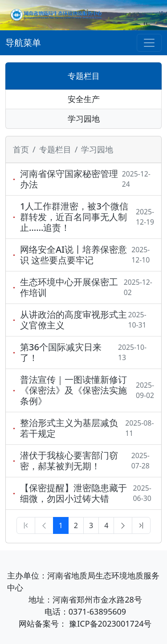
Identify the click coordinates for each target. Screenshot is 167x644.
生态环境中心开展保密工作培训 (69, 287)
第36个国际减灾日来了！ (61, 353)
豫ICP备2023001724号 (110, 623)
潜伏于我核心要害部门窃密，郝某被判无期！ (69, 461)
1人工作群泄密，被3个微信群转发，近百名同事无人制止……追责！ (74, 217)
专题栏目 (84, 76)
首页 (21, 149)
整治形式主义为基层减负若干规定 (69, 428)
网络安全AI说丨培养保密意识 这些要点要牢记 (73, 255)
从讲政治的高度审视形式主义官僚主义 (73, 320)
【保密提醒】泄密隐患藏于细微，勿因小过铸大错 (73, 493)
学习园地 (84, 119)
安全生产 (84, 99)
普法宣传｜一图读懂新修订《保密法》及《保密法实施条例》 (73, 390)
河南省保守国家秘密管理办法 (69, 179)
